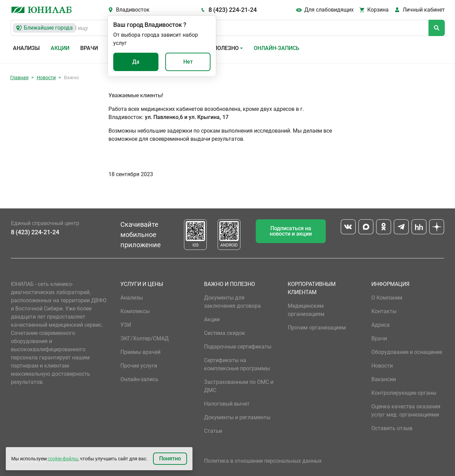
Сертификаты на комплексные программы (237, 364)
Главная (19, 78)
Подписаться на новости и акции (291, 231)
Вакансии (384, 379)
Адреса (381, 325)
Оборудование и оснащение (407, 352)
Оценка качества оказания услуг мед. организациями (406, 411)
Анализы (26, 48)
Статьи (213, 431)
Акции (60, 48)
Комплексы (135, 311)
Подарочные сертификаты (238, 347)
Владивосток (133, 10)
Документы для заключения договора (232, 302)
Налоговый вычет (227, 404)
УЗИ (126, 325)
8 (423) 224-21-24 (233, 10)
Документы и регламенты (237, 417)
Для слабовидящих (329, 10)
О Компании (387, 298)
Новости (46, 78)
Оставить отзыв (392, 428)
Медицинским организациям (306, 310)
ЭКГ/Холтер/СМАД (145, 338)
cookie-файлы (63, 459)
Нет (188, 62)
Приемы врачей (140, 352)
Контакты (384, 311)
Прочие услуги (139, 366)
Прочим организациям (317, 328)
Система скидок (225, 333)
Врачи (89, 48)
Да (136, 62)
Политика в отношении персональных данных (263, 461)
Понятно (170, 458)
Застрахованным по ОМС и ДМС (239, 386)
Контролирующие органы (404, 393)
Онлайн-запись (276, 48)
